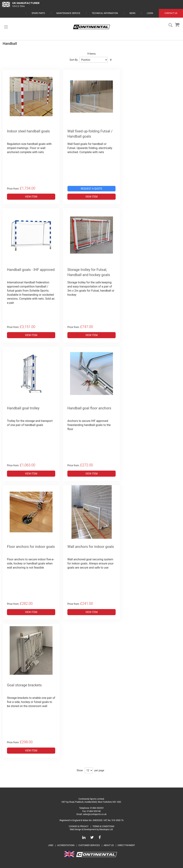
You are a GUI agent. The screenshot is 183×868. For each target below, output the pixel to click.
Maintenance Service (68, 13)
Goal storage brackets (24, 685)
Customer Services (89, 845)
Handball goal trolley (23, 408)
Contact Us (171, 13)
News (132, 13)
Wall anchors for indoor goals (91, 547)
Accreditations (66, 845)
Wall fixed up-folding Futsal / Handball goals (90, 134)
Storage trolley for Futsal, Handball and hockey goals (89, 272)
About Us (109, 845)
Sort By (74, 60)
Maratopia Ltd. (106, 829)
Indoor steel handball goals (28, 131)
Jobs (51, 845)
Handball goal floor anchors (89, 408)
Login (150, 13)
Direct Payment (126, 845)
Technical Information (105, 13)
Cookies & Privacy (79, 826)
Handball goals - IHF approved (31, 270)
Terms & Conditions (103, 826)
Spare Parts (38, 13)
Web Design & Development (83, 829)
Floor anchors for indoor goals (31, 547)
